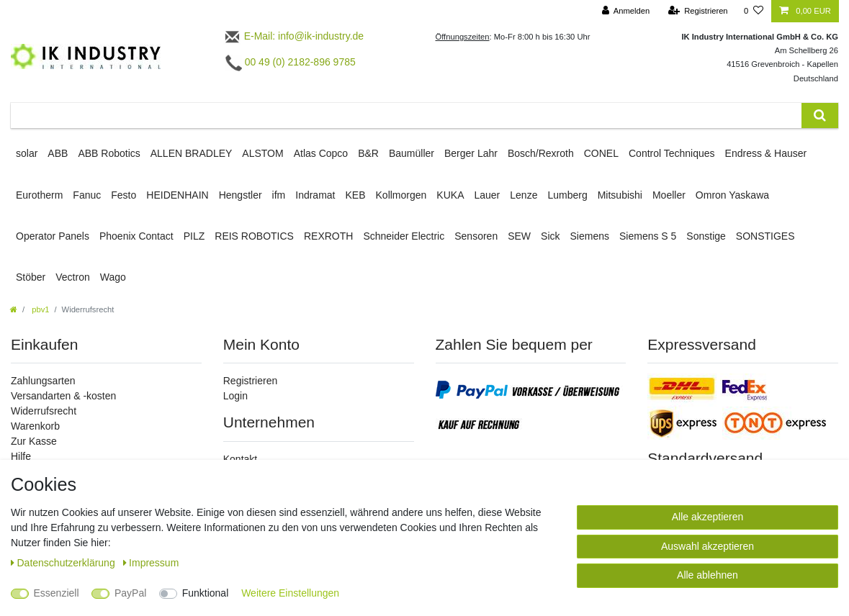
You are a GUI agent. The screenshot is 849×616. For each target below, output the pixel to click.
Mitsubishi (620, 195)
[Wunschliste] (754, 11)
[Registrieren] (697, 11)
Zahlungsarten (43, 381)
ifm (279, 195)
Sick (550, 236)
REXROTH (328, 236)
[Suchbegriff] (406, 115)
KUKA (450, 195)
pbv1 (39, 309)
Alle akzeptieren (708, 517)
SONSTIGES (765, 236)
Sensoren (476, 236)
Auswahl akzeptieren (707, 546)
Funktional (206, 593)
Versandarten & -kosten (63, 396)
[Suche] (820, 115)
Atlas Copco (321, 153)
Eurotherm (39, 195)
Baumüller (412, 153)
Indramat (315, 195)
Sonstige (706, 236)
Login (235, 396)
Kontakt (240, 459)
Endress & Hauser (766, 153)
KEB (356, 195)
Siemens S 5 (648, 236)
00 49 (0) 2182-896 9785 (291, 62)
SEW (519, 236)
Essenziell (57, 593)
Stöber (31, 277)
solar (27, 153)
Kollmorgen (401, 195)
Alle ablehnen (707, 575)
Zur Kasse (34, 441)
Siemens (590, 236)
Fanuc (87, 195)
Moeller (669, 195)
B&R (368, 153)
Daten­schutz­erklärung (64, 563)
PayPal (130, 593)
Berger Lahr (471, 153)
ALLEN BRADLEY (192, 153)
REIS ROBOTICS (254, 236)
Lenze (524, 195)
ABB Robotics (109, 153)
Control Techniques (672, 153)
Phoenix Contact (136, 236)
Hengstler (241, 195)
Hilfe (21, 456)
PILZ (194, 236)
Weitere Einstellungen (290, 593)
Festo (123, 195)
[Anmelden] (626, 11)
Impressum (151, 563)
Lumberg (567, 195)
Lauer (487, 195)
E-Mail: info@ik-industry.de (293, 36)
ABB (58, 153)
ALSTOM (262, 153)
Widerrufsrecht (44, 411)
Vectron (72, 277)
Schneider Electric (404, 236)
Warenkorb (35, 426)
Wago (113, 277)
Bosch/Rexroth (541, 153)
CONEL (601, 153)
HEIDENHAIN (177, 195)
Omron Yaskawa (732, 195)
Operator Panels (53, 236)
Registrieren (250, 381)
